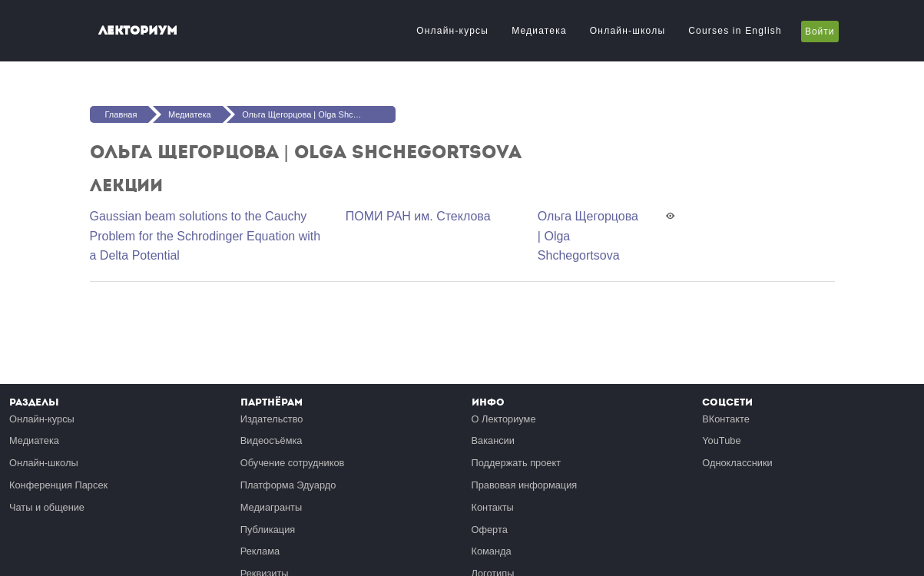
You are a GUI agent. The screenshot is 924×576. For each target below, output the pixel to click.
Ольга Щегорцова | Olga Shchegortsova (318, 114)
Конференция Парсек (58, 485)
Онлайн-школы (628, 31)
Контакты (493, 507)
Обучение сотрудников (293, 463)
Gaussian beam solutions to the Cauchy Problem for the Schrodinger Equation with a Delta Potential (205, 236)
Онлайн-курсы (452, 31)
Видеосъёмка (272, 440)
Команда (492, 551)
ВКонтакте (726, 419)
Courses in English (735, 31)
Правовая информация (525, 485)
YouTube (721, 440)
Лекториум (138, 30)
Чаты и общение (47, 507)
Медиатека (539, 31)
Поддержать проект (517, 463)
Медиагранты (271, 507)
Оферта (490, 530)
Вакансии (493, 440)
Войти (820, 31)
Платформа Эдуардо (288, 485)
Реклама (260, 551)
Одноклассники (737, 463)
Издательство (272, 419)
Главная (121, 114)
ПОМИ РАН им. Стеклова (418, 216)
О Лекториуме (504, 419)
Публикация (268, 530)
